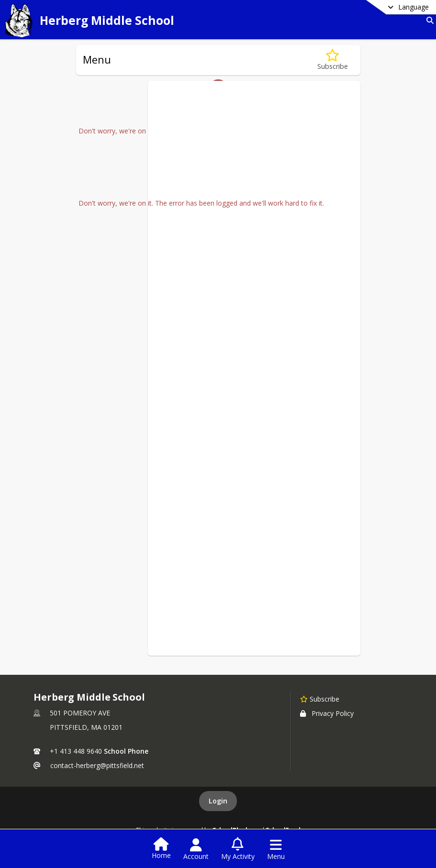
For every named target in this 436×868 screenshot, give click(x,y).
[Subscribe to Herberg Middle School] (320, 699)
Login (218, 801)
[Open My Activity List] (238, 849)
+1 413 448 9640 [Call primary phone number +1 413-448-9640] (76, 751)
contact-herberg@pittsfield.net (97, 765)
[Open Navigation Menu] (276, 849)
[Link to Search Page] (428, 20)
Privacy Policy (327, 713)
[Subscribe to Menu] (333, 60)
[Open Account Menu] (196, 849)
